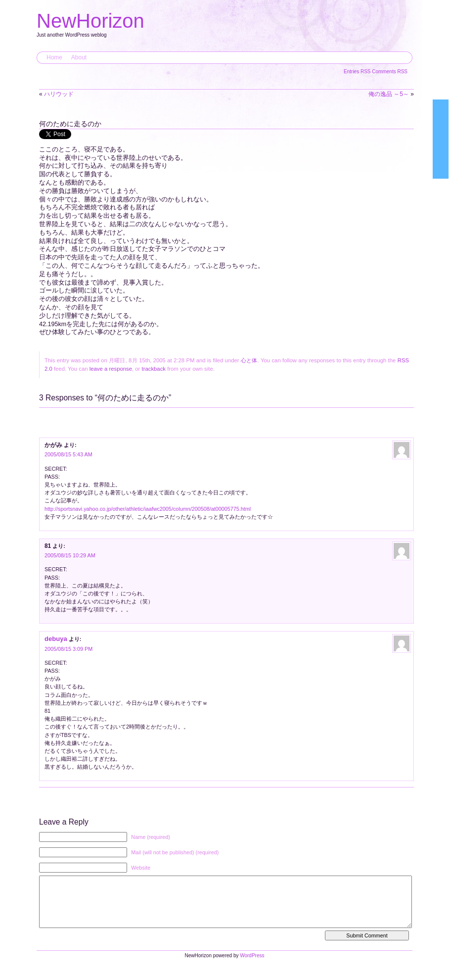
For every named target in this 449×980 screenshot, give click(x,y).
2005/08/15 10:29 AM (70, 555)
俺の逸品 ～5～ (389, 94)
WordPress (252, 965)
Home (54, 57)
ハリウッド (59, 94)
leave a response (111, 369)
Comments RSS (390, 72)
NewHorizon (90, 21)
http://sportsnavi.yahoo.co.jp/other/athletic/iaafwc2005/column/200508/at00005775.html (148, 509)
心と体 (249, 360)
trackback (154, 369)
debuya (56, 639)
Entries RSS (358, 72)
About (79, 57)
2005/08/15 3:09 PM (68, 649)
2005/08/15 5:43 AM (68, 454)
